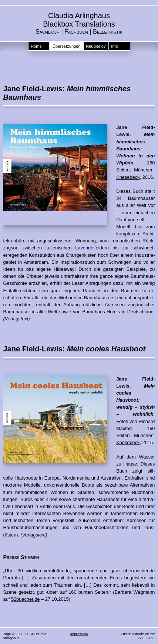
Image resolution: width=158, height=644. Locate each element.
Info (115, 46)
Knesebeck (128, 177)
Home (36, 46)
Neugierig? (96, 46)
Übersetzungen (67, 46)
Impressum (79, 634)
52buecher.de (26, 599)
